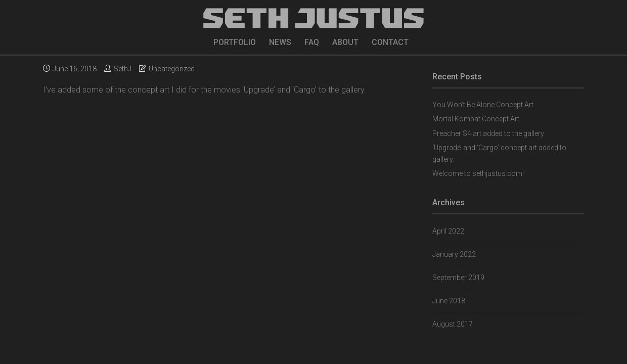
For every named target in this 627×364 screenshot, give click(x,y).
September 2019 (458, 278)
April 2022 (448, 231)
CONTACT (390, 42)
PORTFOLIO (235, 42)
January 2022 (454, 254)
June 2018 (449, 301)
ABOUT (345, 42)
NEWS (280, 42)
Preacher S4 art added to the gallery (488, 133)
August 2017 (453, 324)
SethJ (123, 69)
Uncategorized (172, 69)
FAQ (312, 42)
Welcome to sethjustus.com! (478, 173)
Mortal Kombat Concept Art (476, 119)
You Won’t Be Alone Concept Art (483, 105)
